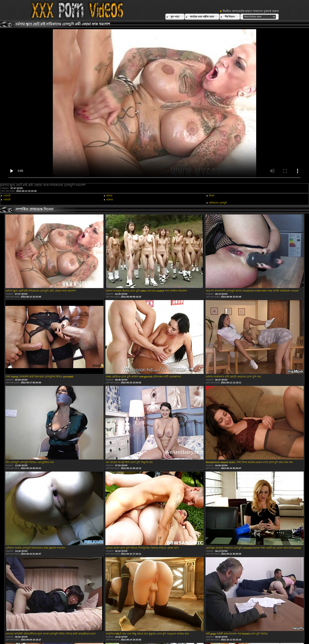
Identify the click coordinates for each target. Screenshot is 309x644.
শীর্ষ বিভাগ (230, 17)
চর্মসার (109, 196)
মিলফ (212, 196)
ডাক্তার (110, 200)
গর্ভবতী (7, 196)
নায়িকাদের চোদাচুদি (218, 203)
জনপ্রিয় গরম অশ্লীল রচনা (202, 17)
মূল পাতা (175, 17)
